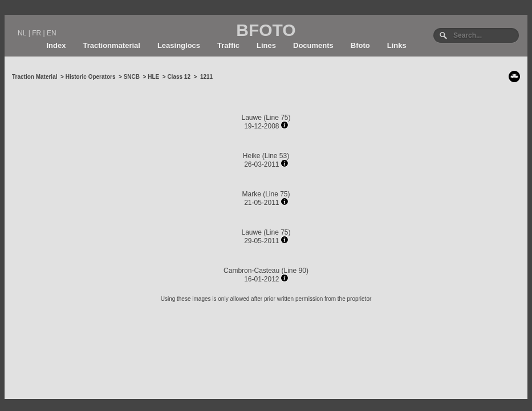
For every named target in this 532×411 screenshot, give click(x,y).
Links (397, 45)
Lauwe (252, 118)
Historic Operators (91, 77)
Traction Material (34, 77)
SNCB (132, 77)
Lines (266, 45)
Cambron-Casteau (251, 271)
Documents (313, 45)
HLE (153, 77)
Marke (251, 194)
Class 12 (179, 77)
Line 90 (295, 271)
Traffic (228, 45)
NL (22, 33)
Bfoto (360, 45)
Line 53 (276, 156)
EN (52, 33)
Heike (252, 156)
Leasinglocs (179, 45)
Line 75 (277, 118)
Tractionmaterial (111, 45)
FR (36, 33)
